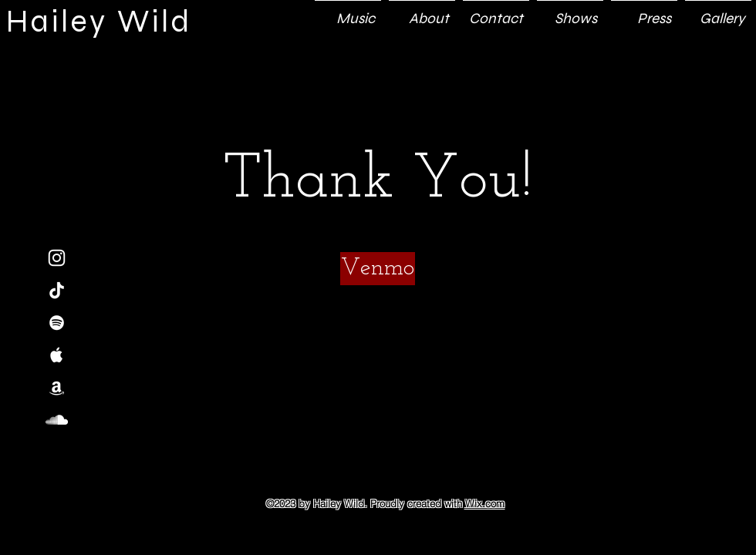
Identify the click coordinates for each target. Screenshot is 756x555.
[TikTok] (57, 290)
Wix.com (485, 503)
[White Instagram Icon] (57, 258)
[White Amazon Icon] (57, 387)
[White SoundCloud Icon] (57, 420)
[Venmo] (378, 269)
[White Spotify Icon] (57, 323)
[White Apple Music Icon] (57, 355)
